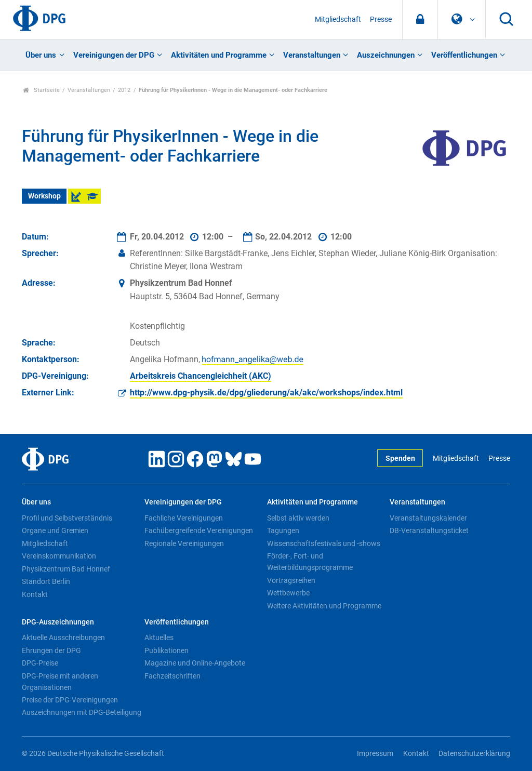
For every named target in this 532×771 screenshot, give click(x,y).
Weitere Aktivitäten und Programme (324, 606)
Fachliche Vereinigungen (184, 518)
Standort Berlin (46, 581)
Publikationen (167, 650)
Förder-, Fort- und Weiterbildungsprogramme (310, 562)
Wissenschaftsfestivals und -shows (324, 543)
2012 (124, 90)
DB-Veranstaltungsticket (429, 530)
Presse (381, 19)
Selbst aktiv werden (298, 518)
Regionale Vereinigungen (184, 543)
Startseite (41, 90)
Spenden (400, 458)
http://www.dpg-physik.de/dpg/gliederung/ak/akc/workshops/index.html (266, 393)
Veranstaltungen (312, 55)
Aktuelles (159, 637)
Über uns (41, 55)
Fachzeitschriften (172, 676)
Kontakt (35, 594)
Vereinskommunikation (59, 556)
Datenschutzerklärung (474, 754)
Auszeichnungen (386, 55)
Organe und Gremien (55, 530)
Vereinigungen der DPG (114, 55)
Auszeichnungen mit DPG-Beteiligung (82, 712)
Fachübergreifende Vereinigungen (199, 530)
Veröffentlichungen (464, 55)
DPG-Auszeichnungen (58, 622)
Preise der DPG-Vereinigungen (70, 700)
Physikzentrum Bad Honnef (66, 569)
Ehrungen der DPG (51, 650)
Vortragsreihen (291, 580)
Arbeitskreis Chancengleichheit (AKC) (201, 376)
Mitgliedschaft (338, 19)
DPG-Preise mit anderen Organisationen (60, 682)
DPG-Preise (40, 663)
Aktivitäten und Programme (219, 55)
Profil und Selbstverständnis (67, 518)
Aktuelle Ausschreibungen (63, 637)
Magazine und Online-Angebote (195, 663)
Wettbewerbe (288, 593)
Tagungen (283, 530)
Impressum (375, 754)
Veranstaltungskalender (428, 518)
